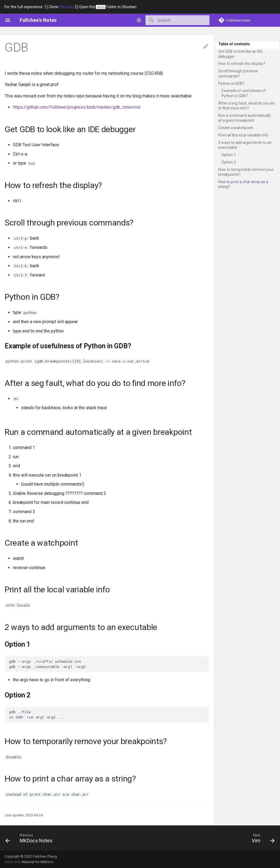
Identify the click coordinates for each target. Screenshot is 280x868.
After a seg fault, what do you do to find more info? (246, 106)
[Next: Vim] (262, 838)
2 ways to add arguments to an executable (245, 145)
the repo (67, 7)
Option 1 (229, 155)
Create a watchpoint (236, 128)
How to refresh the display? (242, 64)
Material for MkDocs (37, 862)
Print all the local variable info (243, 135)
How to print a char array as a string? (243, 184)
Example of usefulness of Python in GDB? (244, 93)
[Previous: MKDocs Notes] (30, 838)
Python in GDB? (231, 84)
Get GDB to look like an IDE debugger (240, 54)
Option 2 (229, 162)
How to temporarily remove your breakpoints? (246, 172)
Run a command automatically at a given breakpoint (245, 118)
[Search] (177, 20)
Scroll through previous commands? (238, 73)
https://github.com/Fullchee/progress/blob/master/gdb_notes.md (77, 107)
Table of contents (234, 44)
